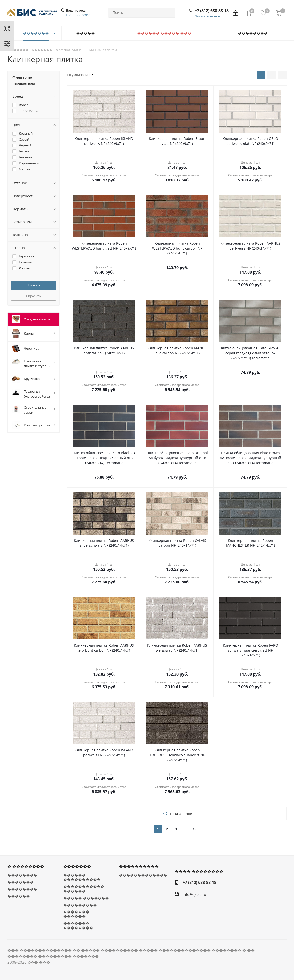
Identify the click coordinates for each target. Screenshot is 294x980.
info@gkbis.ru (194, 894)
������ (19, 896)
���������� (139, 866)
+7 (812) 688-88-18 (212, 11)
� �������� (26, 866)
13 (195, 829)
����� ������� (86, 898)
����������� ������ (84, 889)
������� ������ (76, 914)
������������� (143, 875)
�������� (22, 875)
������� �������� (78, 925)
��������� (80, 905)
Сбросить (33, 296)
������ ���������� (82, 877)
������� (20, 882)
